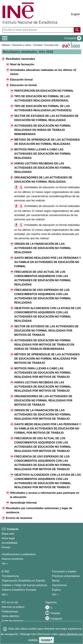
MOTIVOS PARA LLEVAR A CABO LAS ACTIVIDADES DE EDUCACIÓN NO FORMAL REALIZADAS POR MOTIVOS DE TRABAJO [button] (43, 373)
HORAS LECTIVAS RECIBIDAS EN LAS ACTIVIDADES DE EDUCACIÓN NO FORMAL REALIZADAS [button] (43, 168)
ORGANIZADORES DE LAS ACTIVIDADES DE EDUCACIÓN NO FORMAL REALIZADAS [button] (43, 180)
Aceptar (47, 640)
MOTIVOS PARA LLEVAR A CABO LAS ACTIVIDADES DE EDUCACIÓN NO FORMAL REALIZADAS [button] (43, 154)
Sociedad (38, 45)
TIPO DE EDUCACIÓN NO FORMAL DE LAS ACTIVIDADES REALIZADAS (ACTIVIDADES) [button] (43, 108)
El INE (5, 571)
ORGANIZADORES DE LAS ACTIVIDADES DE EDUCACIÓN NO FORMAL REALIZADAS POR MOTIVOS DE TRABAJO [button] (43, 400)
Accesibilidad (10, 543)
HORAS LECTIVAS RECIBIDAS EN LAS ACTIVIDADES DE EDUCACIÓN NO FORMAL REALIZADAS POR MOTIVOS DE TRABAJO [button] (43, 387)
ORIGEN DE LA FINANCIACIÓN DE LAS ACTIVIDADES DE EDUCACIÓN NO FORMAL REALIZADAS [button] (43, 248)
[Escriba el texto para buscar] (39, 30)
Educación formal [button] (21, 80)
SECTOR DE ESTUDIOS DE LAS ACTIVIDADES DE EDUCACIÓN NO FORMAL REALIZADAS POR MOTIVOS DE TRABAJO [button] (46, 331)
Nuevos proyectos (12, 559)
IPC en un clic (10, 602)
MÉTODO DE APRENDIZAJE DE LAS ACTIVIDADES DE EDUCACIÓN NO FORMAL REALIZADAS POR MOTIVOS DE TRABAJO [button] (47, 359)
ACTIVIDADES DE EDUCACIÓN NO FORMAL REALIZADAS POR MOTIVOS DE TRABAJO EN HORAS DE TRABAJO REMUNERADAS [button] (44, 345)
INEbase (6, 45)
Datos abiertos (10, 616)
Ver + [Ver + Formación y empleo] (55, 594)
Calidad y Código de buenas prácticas (24, 585)
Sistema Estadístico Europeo (19, 590)
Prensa (6, 547)
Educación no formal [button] (23, 85)
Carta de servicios (12, 621)
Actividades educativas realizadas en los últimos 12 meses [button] (43, 72)
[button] (72, 38)
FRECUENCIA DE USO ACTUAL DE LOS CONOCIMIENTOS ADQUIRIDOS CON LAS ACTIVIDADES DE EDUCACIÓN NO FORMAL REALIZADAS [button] (43, 278)
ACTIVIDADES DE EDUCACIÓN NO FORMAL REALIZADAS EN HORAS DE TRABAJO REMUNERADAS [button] (43, 130)
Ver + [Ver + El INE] (5, 594)
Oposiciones (59, 585)
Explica (56, 590)
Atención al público (13, 607)
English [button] (76, 14)
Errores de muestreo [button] (19, 518)
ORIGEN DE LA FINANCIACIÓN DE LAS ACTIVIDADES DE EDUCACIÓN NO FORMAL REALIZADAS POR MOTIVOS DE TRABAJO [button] (43, 415)
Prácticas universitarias (66, 576)
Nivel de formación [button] (22, 64)
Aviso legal (8, 538)
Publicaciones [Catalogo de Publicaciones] (10, 612)
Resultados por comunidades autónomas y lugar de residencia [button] (39, 510)
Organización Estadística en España (23, 581)
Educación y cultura (22, 45)
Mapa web (8, 534)
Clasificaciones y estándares (19, 554)
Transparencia (10, 576)
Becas (56, 581)
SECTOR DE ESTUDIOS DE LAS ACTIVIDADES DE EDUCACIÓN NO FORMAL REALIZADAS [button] (46, 118)
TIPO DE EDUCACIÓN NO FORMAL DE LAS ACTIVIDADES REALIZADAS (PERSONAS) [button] (42, 98)
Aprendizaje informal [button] (23, 503)
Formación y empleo (64, 571)
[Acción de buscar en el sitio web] (77, 30)
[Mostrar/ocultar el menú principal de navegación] (5, 38)
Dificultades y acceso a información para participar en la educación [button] (45, 495)
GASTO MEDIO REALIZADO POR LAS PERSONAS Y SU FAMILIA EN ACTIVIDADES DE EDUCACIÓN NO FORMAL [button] (48, 262)
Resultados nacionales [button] (20, 59)
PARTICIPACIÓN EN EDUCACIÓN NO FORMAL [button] (44, 91)
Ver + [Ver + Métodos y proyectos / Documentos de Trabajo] (5, 564)
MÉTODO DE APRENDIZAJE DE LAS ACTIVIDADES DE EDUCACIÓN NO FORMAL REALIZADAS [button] (47, 142)
